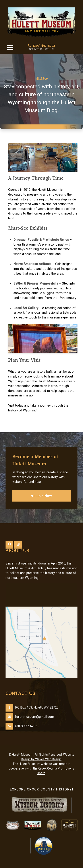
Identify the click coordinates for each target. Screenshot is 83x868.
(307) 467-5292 (42, 46)
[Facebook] (9, 545)
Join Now (41, 496)
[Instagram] (18, 545)
